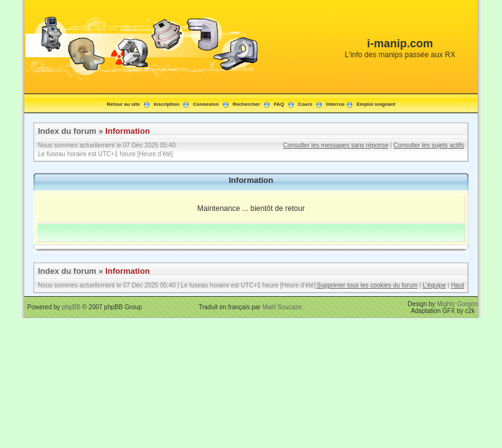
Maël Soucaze (282, 307)
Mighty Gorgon (457, 304)
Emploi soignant (376, 104)
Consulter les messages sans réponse (336, 145)
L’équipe (434, 285)
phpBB (71, 307)
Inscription (166, 104)
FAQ (279, 104)
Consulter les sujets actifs (429, 145)
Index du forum (67, 131)
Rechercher (246, 104)
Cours (305, 104)
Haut (458, 285)
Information (128, 131)
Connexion (206, 104)
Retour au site (123, 104)
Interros (335, 104)
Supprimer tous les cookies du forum (367, 285)
